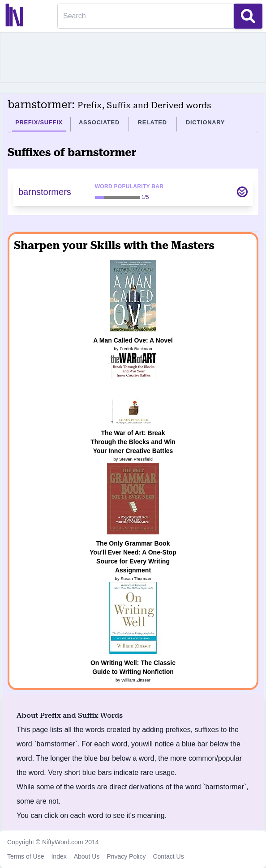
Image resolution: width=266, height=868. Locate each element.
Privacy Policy (126, 856)
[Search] (146, 16)
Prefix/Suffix (39, 122)
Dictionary (205, 122)
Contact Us (168, 856)
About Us (87, 856)
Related (152, 122)
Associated (99, 122)
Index (59, 856)
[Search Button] (248, 16)
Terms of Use (26, 856)
